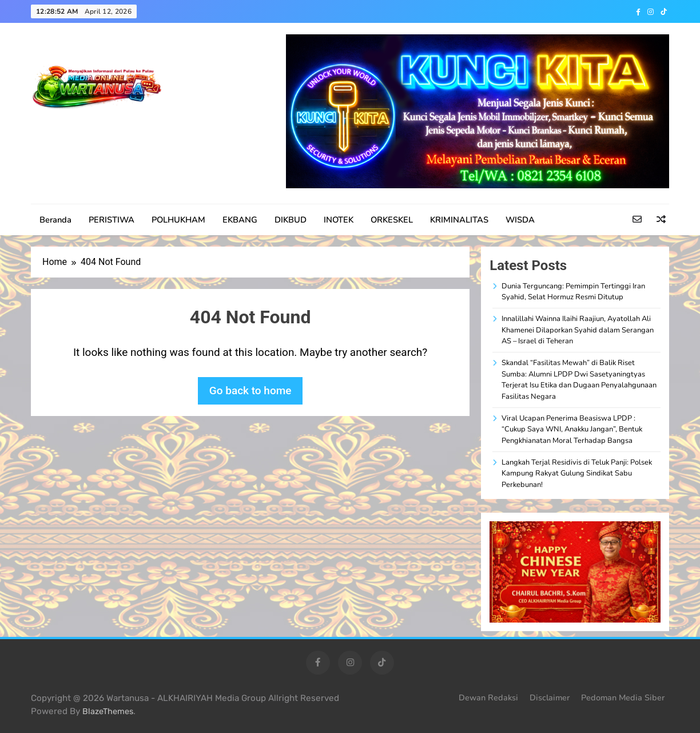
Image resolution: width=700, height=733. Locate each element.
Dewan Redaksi (488, 698)
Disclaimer (550, 698)
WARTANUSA (87, 129)
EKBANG (240, 220)
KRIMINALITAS (459, 220)
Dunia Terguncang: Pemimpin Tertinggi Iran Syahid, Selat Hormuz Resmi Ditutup (573, 292)
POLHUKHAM (178, 220)
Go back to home (250, 391)
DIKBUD (291, 220)
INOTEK (339, 220)
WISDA (520, 220)
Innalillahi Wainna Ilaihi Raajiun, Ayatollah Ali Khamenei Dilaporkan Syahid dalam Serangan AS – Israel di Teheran (578, 330)
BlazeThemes (108, 712)
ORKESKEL (392, 220)
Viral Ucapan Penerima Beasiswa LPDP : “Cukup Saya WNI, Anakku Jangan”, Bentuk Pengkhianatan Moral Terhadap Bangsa (572, 429)
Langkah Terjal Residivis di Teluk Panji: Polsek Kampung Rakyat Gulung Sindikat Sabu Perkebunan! (577, 474)
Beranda (55, 220)
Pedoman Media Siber (623, 698)
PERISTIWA (112, 220)
